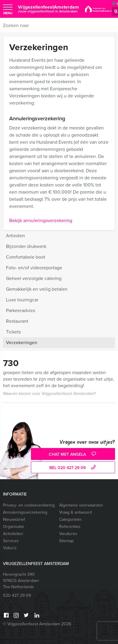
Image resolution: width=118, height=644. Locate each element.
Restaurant (17, 321)
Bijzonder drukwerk (26, 246)
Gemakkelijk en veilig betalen (37, 289)
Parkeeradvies (21, 310)
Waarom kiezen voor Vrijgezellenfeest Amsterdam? (49, 394)
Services (11, 541)
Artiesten (15, 236)
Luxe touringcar (22, 300)
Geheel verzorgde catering (34, 278)
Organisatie (14, 527)
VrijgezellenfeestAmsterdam (48, 9)
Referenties (70, 527)
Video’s (10, 548)
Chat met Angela (73, 454)
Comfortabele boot (26, 257)
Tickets (13, 332)
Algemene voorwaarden (81, 505)
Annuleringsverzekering (25, 512)
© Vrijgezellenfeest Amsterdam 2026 (37, 624)
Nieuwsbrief (14, 519)
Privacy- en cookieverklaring (29, 505)
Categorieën (70, 519)
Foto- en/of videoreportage (34, 268)
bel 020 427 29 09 (73, 468)
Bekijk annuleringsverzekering (41, 220)
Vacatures (68, 534)
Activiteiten (13, 534)
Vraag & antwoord (75, 512)
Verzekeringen (22, 342)
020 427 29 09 (17, 595)
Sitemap (66, 541)
